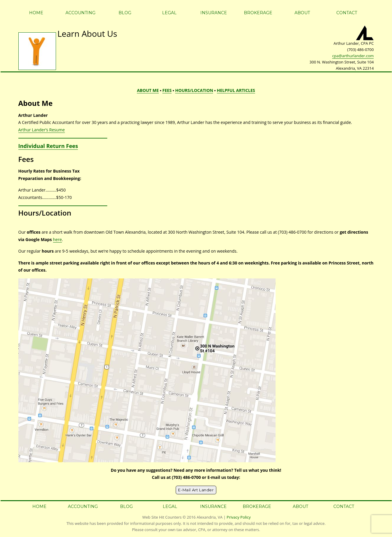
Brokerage (258, 13)
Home (36, 13)
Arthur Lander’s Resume (42, 130)
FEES (167, 90)
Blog (125, 13)
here (57, 239)
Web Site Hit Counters (162, 517)
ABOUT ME (148, 90)
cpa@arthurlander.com (353, 56)
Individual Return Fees (48, 146)
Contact (347, 13)
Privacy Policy (239, 517)
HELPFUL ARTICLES (236, 90)
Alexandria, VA (210, 517)
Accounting (80, 13)
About (302, 13)
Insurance (214, 13)
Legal (169, 13)
